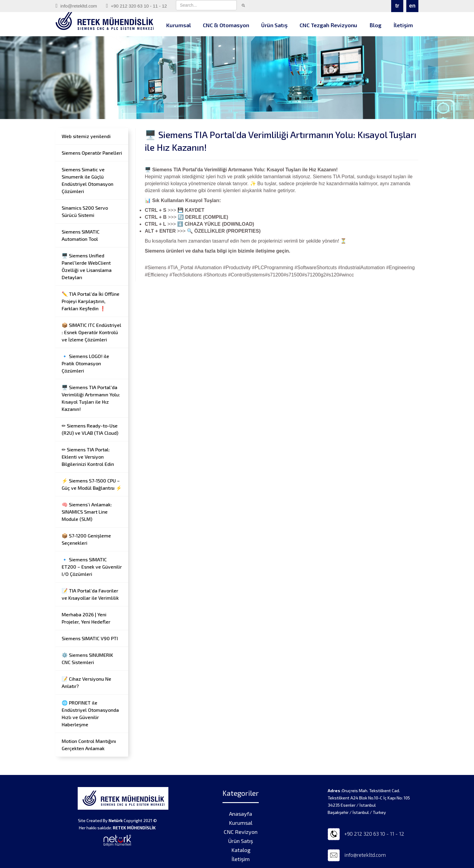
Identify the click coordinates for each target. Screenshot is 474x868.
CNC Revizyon (241, 832)
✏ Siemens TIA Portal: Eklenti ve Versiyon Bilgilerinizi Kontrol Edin (88, 457)
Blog (375, 25)
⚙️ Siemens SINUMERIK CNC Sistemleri (87, 658)
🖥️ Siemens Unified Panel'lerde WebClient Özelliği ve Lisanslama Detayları (87, 266)
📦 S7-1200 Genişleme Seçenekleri (86, 539)
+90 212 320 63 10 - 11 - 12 (136, 6)
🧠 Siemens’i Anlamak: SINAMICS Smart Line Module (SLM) (87, 512)
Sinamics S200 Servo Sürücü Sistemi (85, 211)
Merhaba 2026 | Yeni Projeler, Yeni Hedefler (86, 618)
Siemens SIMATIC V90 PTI (90, 638)
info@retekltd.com (76, 6)
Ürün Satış (274, 25)
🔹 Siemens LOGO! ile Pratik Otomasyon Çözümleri (85, 363)
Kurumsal (179, 25)
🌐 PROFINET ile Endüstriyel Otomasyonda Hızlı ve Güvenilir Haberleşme (90, 713)
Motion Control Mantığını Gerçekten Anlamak (89, 745)
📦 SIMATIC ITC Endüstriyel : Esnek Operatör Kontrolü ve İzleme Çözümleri (91, 332)
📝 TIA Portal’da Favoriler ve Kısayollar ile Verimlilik (90, 594)
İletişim (403, 25)
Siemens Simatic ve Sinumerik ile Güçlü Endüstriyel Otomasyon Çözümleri (88, 180)
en (412, 6)
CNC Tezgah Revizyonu (328, 25)
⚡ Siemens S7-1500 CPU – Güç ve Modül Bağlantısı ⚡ (92, 484)
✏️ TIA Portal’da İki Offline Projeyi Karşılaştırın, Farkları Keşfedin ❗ (91, 301)
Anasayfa (241, 814)
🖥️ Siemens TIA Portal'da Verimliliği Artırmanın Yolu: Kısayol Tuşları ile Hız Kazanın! (91, 398)
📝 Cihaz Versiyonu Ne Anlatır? (86, 682)
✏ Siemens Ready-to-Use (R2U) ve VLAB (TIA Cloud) (90, 429)
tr (397, 6)
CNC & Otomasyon (226, 25)
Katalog (241, 850)
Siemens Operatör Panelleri (92, 153)
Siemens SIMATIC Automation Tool (81, 235)
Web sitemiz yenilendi (86, 136)
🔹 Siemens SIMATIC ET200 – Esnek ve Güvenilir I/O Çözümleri (92, 567)
